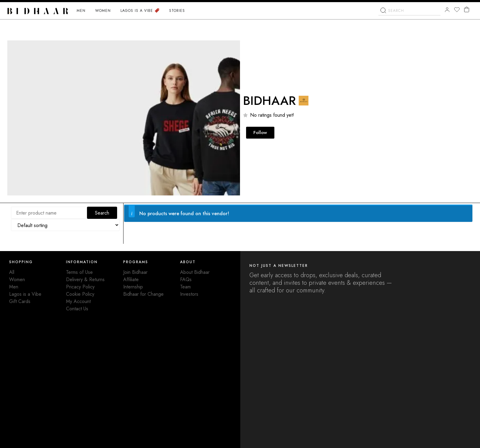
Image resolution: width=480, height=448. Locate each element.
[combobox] (409, 12)
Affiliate (131, 279)
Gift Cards (20, 301)
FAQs (186, 279)
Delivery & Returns (85, 279)
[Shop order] (65, 225)
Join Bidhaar (135, 272)
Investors (189, 294)
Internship (133, 287)
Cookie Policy (80, 294)
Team (185, 287)
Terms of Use (79, 272)
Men (14, 287)
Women (17, 279)
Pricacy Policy (80, 287)
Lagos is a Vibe (25, 294)
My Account (78, 301)
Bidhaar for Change (143, 294)
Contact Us (77, 309)
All (12, 272)
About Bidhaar (195, 272)
